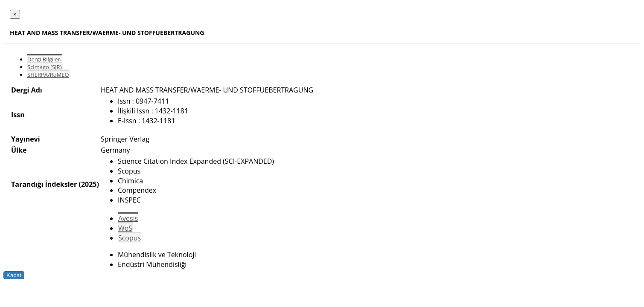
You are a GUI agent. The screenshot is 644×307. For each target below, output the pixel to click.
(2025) (89, 184)
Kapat (14, 275)
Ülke (19, 150)
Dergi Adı (27, 90)
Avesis (128, 218)
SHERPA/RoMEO (48, 75)
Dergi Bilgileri (44, 59)
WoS (125, 228)
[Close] (15, 14)
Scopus (130, 238)
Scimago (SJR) (44, 67)
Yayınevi (26, 139)
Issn (18, 115)
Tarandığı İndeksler (44, 184)
